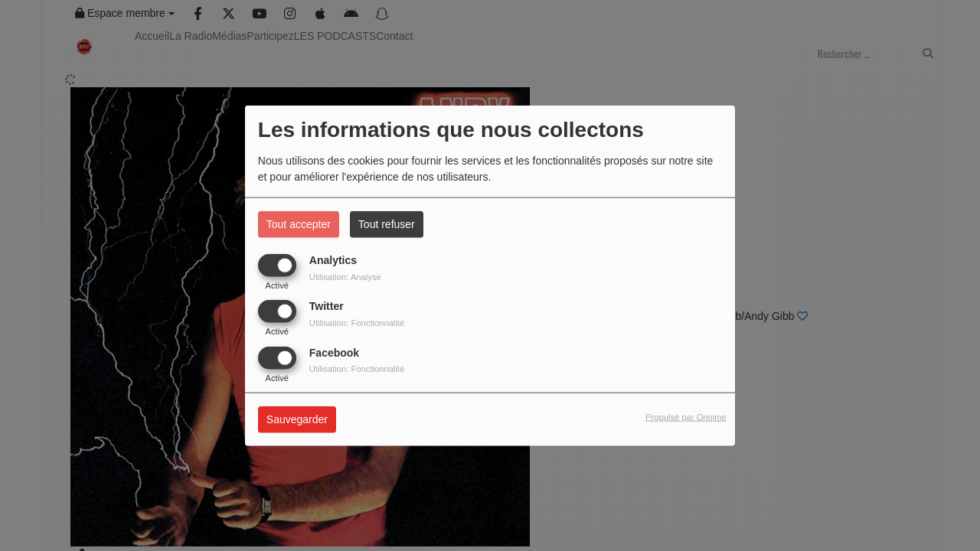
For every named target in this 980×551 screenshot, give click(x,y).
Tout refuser (387, 224)
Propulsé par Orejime (686, 417)
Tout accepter (299, 224)
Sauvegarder (297, 419)
